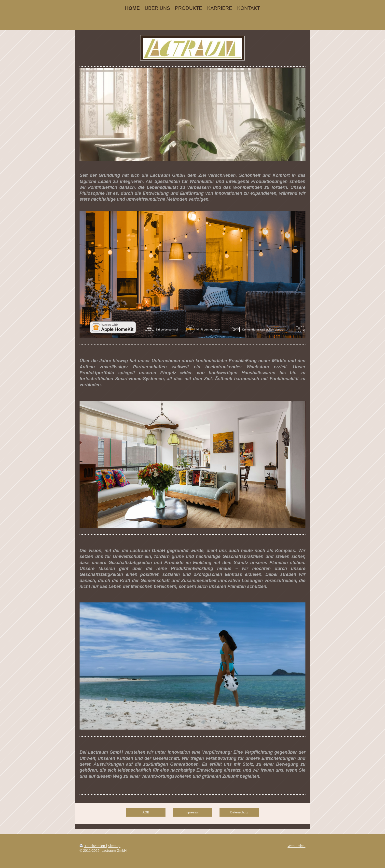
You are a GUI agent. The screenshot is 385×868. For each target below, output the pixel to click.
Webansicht (296, 846)
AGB (146, 812)
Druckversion (93, 846)
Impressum (192, 812)
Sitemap (114, 846)
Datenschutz (239, 812)
